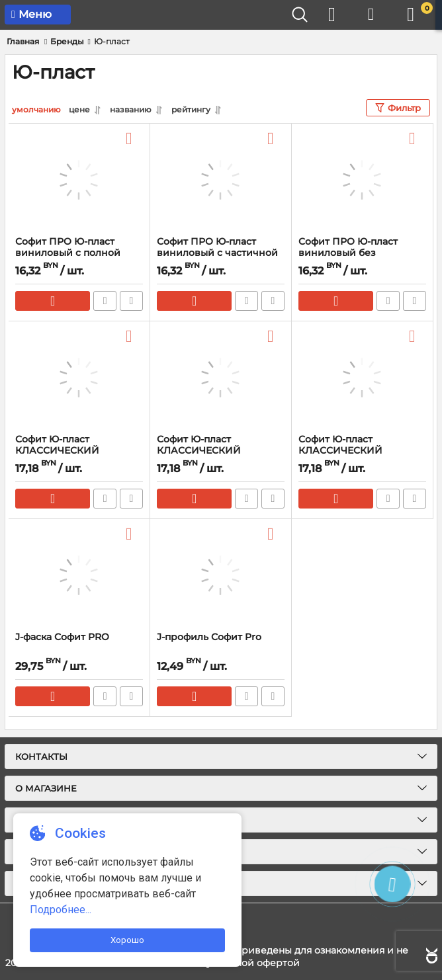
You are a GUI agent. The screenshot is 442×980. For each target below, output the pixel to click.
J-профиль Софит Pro (209, 637)
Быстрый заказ (105, 301)
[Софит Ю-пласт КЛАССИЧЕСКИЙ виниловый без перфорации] (79, 378)
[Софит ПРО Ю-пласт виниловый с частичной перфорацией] (221, 180)
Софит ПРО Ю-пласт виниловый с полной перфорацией (68, 253)
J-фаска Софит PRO (62, 637)
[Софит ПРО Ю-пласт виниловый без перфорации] (362, 180)
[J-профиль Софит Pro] (221, 575)
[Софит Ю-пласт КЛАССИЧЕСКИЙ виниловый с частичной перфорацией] (221, 378)
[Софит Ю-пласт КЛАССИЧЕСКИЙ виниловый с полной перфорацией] (362, 378)
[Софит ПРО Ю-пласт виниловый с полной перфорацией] (79, 180)
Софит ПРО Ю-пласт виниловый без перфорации (348, 253)
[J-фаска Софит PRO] (79, 575)
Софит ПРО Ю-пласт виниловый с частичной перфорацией (217, 253)
